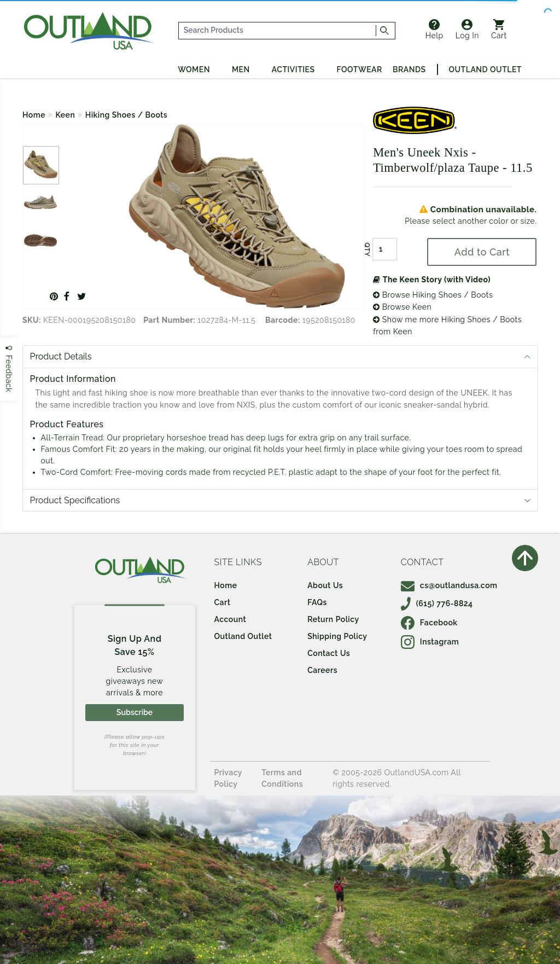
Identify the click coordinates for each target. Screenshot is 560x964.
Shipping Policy (337, 636)
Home (34, 115)
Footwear (360, 69)
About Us (325, 585)
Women (194, 69)
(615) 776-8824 (437, 603)
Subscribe (135, 712)
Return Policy (333, 619)
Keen (66, 115)
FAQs (317, 602)
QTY (367, 249)
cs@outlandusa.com (449, 585)
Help (434, 30)
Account (231, 619)
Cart (499, 30)
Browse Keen (402, 307)
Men (241, 69)
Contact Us (329, 653)
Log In (467, 30)
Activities (293, 69)
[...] (277, 31)
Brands (409, 69)
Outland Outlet (485, 69)
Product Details (61, 356)
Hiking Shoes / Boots (126, 115)
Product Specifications (75, 500)
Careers (322, 670)
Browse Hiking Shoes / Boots (433, 295)
